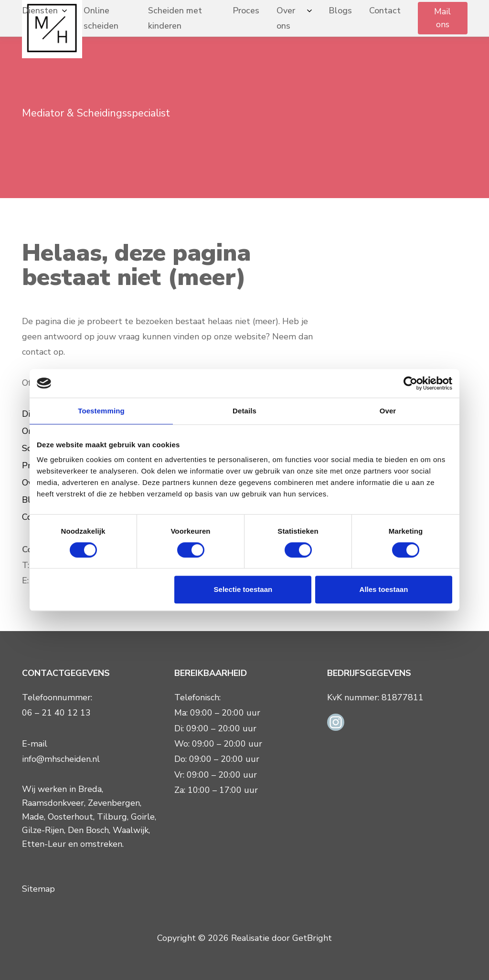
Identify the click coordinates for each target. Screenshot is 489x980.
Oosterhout (70, 817)
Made (33, 817)
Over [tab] (388, 411)
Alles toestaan (384, 589)
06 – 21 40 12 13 (56, 713)
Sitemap (38, 889)
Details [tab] (244, 411)
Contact (385, 11)
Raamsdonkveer (53, 803)
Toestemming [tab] (101, 411)
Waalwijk (131, 830)
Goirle (143, 817)
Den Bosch (88, 830)
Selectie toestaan (243, 589)
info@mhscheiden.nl (61, 759)
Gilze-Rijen (43, 830)
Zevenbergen (114, 803)
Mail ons (442, 18)
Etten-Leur (44, 844)
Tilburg (112, 817)
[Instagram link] (336, 722)
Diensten (40, 11)
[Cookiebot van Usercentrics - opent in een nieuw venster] (410, 383)
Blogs (340, 11)
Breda (90, 789)
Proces (246, 11)
